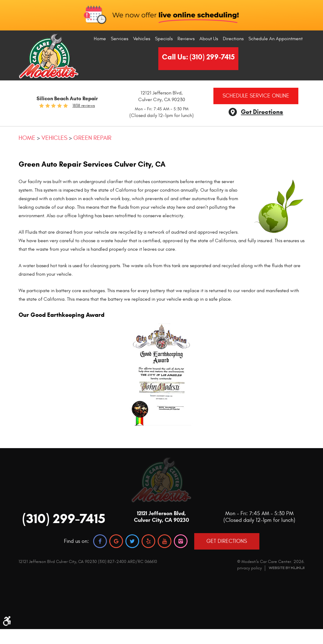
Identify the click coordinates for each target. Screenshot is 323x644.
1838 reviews (84, 106)
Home (100, 39)
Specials (164, 39)
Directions (233, 39)
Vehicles (142, 39)
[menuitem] (100, 39)
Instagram (181, 541)
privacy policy (249, 568)
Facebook (100, 541)
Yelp (148, 541)
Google (116, 541)
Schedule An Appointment (276, 39)
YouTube (165, 541)
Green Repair (92, 138)
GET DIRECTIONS (227, 541)
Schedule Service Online (256, 96)
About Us (209, 39)
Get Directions (262, 112)
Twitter (132, 541)
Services (119, 39)
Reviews (186, 39)
